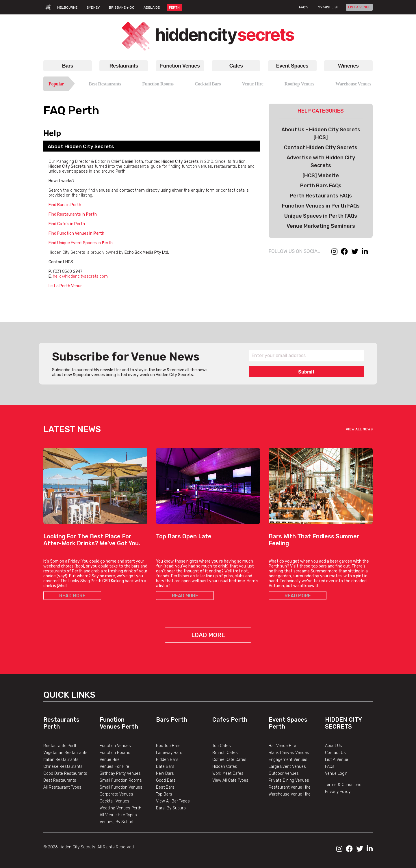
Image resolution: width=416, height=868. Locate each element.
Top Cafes (222, 746)
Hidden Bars (167, 760)
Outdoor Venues (284, 773)
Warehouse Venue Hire (290, 794)
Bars (68, 66)
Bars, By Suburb (171, 808)
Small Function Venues (121, 787)
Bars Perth (172, 720)
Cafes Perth (230, 720)
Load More (208, 635)
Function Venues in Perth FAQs (321, 206)
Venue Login (336, 773)
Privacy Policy (338, 792)
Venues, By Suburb (117, 822)
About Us (334, 746)
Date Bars (165, 767)
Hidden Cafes (225, 767)
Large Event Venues (287, 767)
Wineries (348, 66)
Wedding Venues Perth (120, 808)
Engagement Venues (288, 760)
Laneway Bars (169, 753)
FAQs (330, 767)
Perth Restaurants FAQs (321, 196)
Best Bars (165, 787)
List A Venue (337, 760)
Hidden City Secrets (343, 723)
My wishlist (328, 7)
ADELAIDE (152, 8)
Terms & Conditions (343, 785)
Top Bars (164, 794)
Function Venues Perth (119, 723)
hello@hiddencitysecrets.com (80, 276)
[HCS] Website (321, 176)
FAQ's (304, 7)
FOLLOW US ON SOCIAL (294, 251)
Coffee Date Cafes (229, 760)
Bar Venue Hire (282, 746)
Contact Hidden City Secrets (321, 148)
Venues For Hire (114, 767)
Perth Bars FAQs (321, 186)
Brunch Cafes (225, 753)
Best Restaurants (105, 84)
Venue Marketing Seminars (321, 226)
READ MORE (72, 596)
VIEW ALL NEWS (359, 429)
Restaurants (124, 66)
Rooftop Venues (299, 84)
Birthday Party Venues (120, 773)
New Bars (165, 773)
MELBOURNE (67, 8)
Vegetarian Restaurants (65, 753)
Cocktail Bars (208, 84)
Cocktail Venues (115, 801)
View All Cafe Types (230, 780)
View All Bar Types (173, 801)
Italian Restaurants (61, 760)
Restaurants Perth (60, 746)
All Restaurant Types (62, 787)
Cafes (236, 66)
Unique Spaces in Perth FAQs (321, 216)
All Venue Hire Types (118, 815)
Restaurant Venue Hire (290, 787)
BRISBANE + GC (122, 8)
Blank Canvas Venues (289, 753)
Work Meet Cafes (228, 773)
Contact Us (335, 753)
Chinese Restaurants (63, 767)
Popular (56, 84)
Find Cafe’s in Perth (67, 224)
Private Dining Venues (289, 780)
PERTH (174, 8)
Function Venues (180, 66)
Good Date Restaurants (65, 773)
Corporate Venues (116, 794)
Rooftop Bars (168, 746)
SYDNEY (93, 8)
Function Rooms (158, 84)
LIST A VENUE (359, 7)
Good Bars (166, 780)
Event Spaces (292, 66)
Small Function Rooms (121, 780)
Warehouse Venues (353, 84)
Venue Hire (252, 84)
